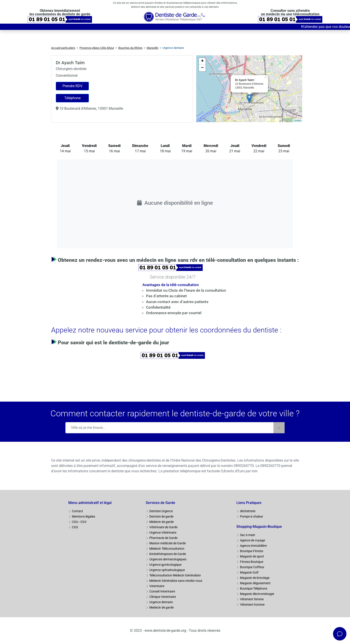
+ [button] (202, 61)
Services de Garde (160, 503)
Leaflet (297, 120)
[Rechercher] (279, 428)
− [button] (202, 68)
